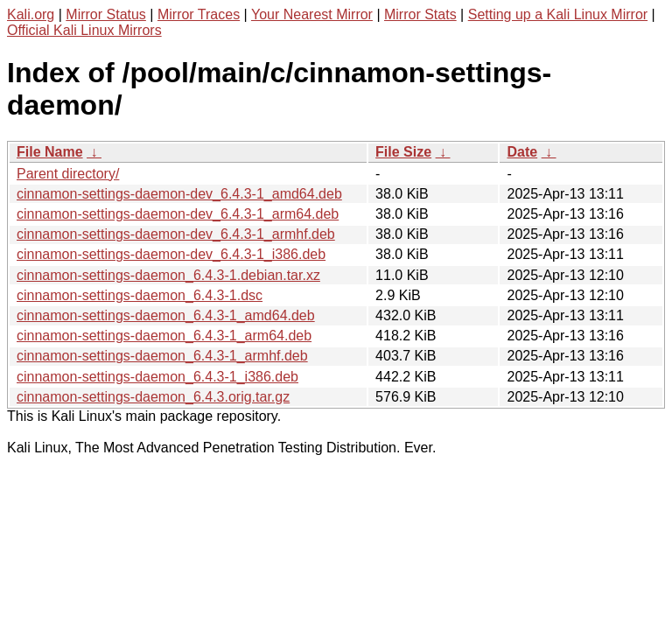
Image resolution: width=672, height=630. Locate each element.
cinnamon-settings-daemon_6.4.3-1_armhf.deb (162, 356)
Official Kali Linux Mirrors (84, 30)
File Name (50, 152)
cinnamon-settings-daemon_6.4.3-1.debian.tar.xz (168, 275)
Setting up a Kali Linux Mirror (558, 14)
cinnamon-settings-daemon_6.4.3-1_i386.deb (157, 377)
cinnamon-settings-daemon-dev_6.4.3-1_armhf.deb (176, 234)
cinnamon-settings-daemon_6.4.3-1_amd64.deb (166, 315)
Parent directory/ (68, 174)
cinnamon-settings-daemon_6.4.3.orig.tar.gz (153, 397)
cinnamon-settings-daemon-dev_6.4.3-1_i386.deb (171, 254)
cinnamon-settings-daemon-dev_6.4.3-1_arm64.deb (178, 214)
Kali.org (31, 14)
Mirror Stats (420, 14)
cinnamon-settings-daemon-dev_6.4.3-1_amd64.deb (179, 194)
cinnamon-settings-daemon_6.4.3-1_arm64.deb (164, 336)
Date (522, 152)
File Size (403, 152)
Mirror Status (106, 14)
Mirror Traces (199, 14)
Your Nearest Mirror (312, 14)
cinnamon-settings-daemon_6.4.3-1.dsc (140, 295)
